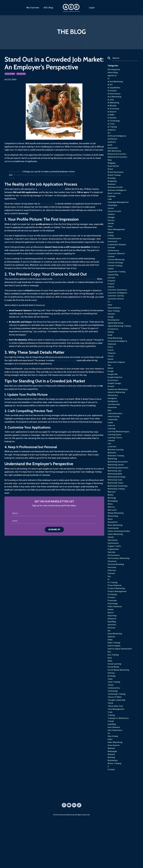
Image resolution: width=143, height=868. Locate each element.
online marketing (116, 566)
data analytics (114, 324)
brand (110, 176)
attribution (113, 144)
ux (109, 779)
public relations (115, 644)
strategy (112, 718)
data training (114, 328)
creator (111, 299)
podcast (112, 608)
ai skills (111, 118)
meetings (112, 528)
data (110, 321)
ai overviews (114, 112)
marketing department (119, 495)
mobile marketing (116, 544)
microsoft (113, 541)
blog (110, 166)
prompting (113, 631)
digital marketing (116, 341)
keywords (112, 431)
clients (111, 244)
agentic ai (112, 76)
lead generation (115, 437)
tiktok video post (116, 750)
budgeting (112, 189)
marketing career (116, 492)
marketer (112, 479)
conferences (114, 263)
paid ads (112, 586)
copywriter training (117, 286)
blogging (112, 170)
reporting (112, 653)
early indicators (48, 204)
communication (115, 250)
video (110, 786)
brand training (115, 183)
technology (113, 734)
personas (112, 602)
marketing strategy (117, 505)
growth (111, 408)
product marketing (117, 624)
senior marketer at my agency (52, 189)
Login (92, 8)
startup (111, 715)
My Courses (33, 8)
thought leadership (117, 744)
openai (111, 570)
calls (110, 208)
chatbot (111, 224)
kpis (110, 434)
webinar (112, 795)
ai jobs (111, 102)
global (110, 389)
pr (109, 615)
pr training (113, 618)
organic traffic (115, 579)
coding (111, 247)
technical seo (114, 731)
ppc (109, 612)
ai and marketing (116, 83)
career (111, 218)
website (111, 802)
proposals (113, 637)
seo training (114, 695)
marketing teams (116, 512)
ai (109, 79)
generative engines (117, 382)
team (110, 721)
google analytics (115, 399)
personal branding (116, 599)
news (110, 550)
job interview (21, 74)
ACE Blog (48, 8)
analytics (112, 134)
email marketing (115, 357)
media (111, 524)
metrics (111, 537)
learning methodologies (119, 457)
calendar (112, 205)
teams (111, 728)
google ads (113, 395)
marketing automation (118, 489)
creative (112, 295)
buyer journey (115, 202)
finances (112, 373)
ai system (112, 121)
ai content (113, 92)
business (112, 192)
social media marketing (119, 711)
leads (110, 447)
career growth (10, 74)
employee (112, 363)
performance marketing (119, 592)
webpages (113, 799)
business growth (116, 195)
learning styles (115, 460)
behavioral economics (118, 163)
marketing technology (118, 515)
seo (109, 692)
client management (117, 241)
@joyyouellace (16, 172)
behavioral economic (118, 160)
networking (113, 547)
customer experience (118, 305)
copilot (111, 282)
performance (114, 589)
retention (112, 663)
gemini (111, 379)
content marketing (117, 273)
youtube (111, 818)
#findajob (18, 175)
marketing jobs (115, 499)
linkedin (111, 466)
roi (109, 670)
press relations (115, 621)
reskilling (112, 660)
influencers (113, 418)
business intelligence (118, 199)
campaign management (119, 212)
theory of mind (115, 741)
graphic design (115, 405)
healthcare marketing (118, 411)
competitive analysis (117, 257)
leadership (113, 444)
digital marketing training (120, 344)
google (111, 392)
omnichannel (114, 560)
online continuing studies (120, 563)
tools (110, 757)
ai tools (111, 128)
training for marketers (119, 763)
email (110, 353)
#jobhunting (51, 175)
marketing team (116, 508)
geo (109, 386)
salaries (112, 676)
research (112, 657)
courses (112, 292)
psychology (113, 641)
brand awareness (116, 179)
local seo (112, 473)
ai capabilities (114, 89)
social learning (115, 705)
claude (111, 234)
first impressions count (66, 360)
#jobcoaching (29, 175)
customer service (116, 315)
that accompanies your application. (76, 279)
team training (114, 724)
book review (114, 173)
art (109, 137)
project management (118, 628)
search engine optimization (121, 689)
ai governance (115, 95)
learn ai (112, 450)
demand (111, 331)
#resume (41, 175)
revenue (112, 666)
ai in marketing (115, 99)
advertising (113, 73)
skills (110, 702)
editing (111, 350)
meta (110, 534)
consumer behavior (117, 266)
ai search (112, 115)
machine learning (116, 476)
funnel (111, 376)
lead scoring (114, 441)
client (110, 237)
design (111, 334)
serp (110, 699)
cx (109, 318)
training (112, 760)
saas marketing (115, 673)
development (114, 337)
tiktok (111, 747)
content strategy (116, 276)
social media (114, 708)
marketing (113, 486)
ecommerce (113, 347)
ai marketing (114, 105)
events (111, 370)
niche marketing (116, 557)
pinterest (112, 605)
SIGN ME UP (54, 530)
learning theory (115, 463)
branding (112, 186)
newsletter (113, 553)
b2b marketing (115, 157)
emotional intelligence (118, 360)
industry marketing (117, 415)
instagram (113, 421)
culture (111, 302)
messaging (113, 531)
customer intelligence (118, 308)
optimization (114, 576)
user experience (115, 776)
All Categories (114, 70)
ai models (112, 108)
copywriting (113, 289)
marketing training (117, 518)
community (113, 253)
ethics (111, 366)
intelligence (113, 424)
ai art (110, 86)
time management (116, 753)
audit (110, 150)
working (112, 805)
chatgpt (111, 228)
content (111, 270)
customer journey (116, 312)
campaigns (113, 215)
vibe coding (113, 782)
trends (111, 766)
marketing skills (115, 502)
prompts (112, 634)
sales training (114, 682)
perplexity (112, 595)
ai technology (114, 124)
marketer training (117, 482)
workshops (113, 808)
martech (112, 521)
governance (113, 402)
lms (110, 470)
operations (113, 573)
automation (113, 154)
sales (110, 679)
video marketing (116, 789)
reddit (111, 647)
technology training (117, 737)
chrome (111, 231)
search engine (114, 686)
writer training (115, 811)
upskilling (112, 770)
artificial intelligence (117, 141)
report (111, 650)
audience (112, 147)
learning (112, 453)
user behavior (115, 773)
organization (114, 583)
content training (116, 279)
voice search (114, 792)
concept (111, 260)
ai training (113, 131)
